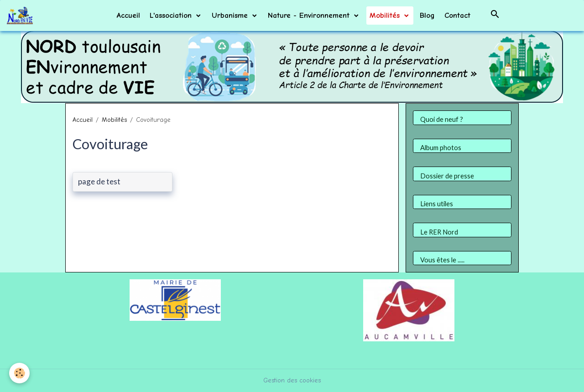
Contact (457, 15)
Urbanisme (231, 15)
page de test (99, 182)
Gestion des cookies (292, 380)
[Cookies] (19, 373)
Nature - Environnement (310, 15)
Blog (427, 15)
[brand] (21, 16)
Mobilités (386, 15)
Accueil (128, 15)
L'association (172, 15)
